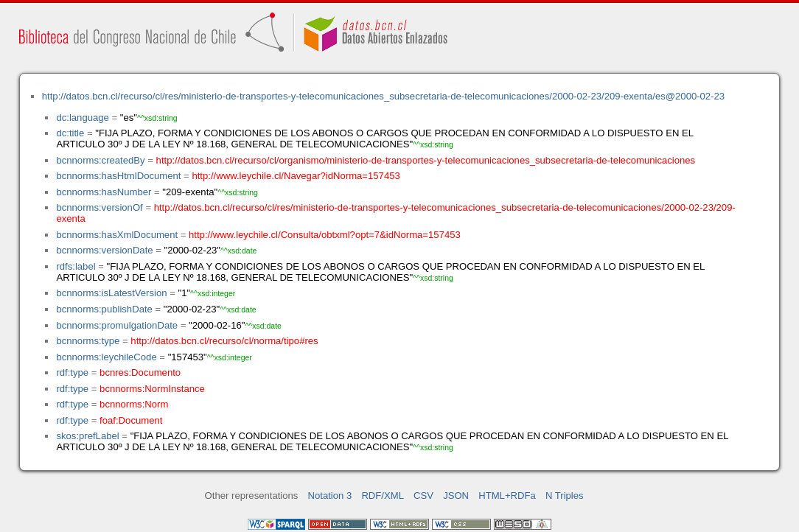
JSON (456, 496)
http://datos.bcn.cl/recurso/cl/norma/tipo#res (224, 341)
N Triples (565, 496)
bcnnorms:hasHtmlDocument (118, 176)
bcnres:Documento (140, 372)
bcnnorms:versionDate (104, 250)
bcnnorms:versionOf (99, 207)
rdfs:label (76, 266)
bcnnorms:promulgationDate (117, 325)
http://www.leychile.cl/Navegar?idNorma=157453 (296, 176)
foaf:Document (131, 420)
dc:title (70, 133)
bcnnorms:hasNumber (104, 192)
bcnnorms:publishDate (104, 309)
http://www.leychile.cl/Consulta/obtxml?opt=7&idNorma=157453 (325, 235)
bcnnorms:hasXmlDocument (117, 235)
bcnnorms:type (88, 341)
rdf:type (72, 372)
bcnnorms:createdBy (100, 160)
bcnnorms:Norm (134, 404)
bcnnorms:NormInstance (152, 389)
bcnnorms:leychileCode (106, 357)
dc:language (82, 118)
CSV (423, 496)
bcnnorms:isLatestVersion (111, 293)
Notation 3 (330, 496)
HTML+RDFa (507, 496)
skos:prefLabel (87, 436)
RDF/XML (383, 496)
